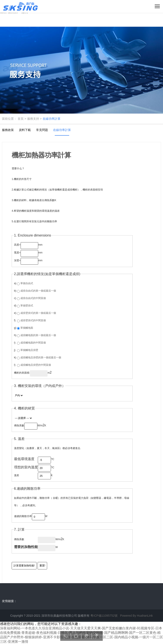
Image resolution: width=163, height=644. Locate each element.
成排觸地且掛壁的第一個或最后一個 (41, 357)
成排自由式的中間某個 (33, 298)
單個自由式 (27, 283)
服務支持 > (34, 119)
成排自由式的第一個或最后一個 (38, 291)
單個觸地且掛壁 (29, 350)
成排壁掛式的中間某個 (33, 320)
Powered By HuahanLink (136, 616)
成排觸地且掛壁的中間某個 (36, 365)
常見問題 (42, 130)
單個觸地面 (27, 328)
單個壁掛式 (27, 306)
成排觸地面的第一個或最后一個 (38, 335)
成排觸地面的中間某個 (33, 343)
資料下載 (25, 130)
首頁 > (22, 119)
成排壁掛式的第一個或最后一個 (38, 313)
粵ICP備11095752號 (104, 616)
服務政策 (8, 130)
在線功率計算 (52, 119)
